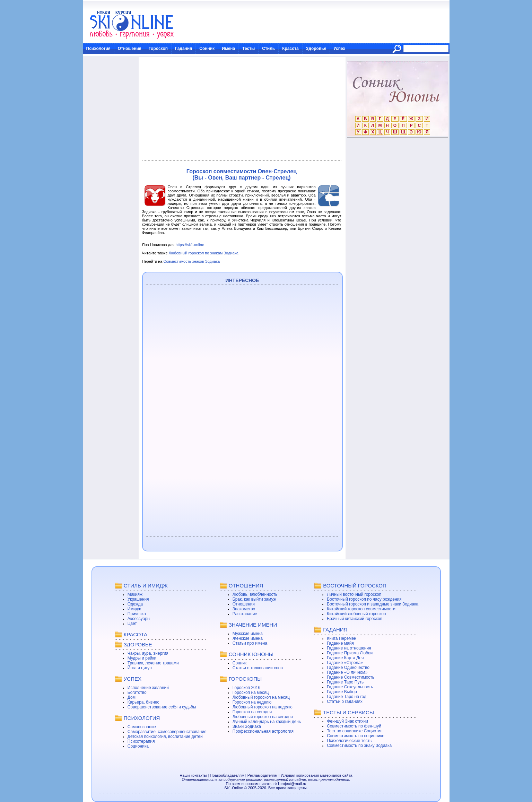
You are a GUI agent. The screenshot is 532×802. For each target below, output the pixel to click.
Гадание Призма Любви (350, 653)
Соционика (138, 746)
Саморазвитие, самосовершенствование (167, 732)
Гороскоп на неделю (252, 702)
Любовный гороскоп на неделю (263, 707)
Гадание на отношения (349, 648)
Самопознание (142, 727)
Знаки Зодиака (247, 726)
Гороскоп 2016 (246, 688)
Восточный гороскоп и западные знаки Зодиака (373, 604)
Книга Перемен (342, 638)
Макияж (135, 594)
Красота (290, 49)
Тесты (248, 49)
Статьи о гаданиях (345, 701)
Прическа (137, 614)
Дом (132, 697)
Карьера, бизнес (143, 702)
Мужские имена (248, 634)
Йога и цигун (140, 668)
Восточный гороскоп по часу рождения (364, 599)
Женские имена (248, 638)
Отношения (130, 49)
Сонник (207, 49)
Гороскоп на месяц (251, 692)
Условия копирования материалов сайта (317, 775)
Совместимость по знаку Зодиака (359, 746)
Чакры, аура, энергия (148, 653)
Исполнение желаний (148, 688)
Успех (339, 49)
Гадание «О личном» (347, 672)
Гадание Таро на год (347, 697)
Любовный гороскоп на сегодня (263, 717)
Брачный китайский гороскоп (355, 619)
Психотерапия (141, 741)
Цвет (132, 624)
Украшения (138, 599)
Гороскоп (158, 49)
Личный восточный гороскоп (354, 594)
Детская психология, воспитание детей (165, 736)
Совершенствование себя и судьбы (162, 707)
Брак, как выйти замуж (254, 599)
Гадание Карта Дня (345, 658)
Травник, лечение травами (153, 663)
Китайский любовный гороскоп (356, 614)
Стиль (268, 49)
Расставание (245, 614)
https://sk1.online (190, 245)
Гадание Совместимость (351, 677)
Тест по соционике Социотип (355, 731)
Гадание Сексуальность (350, 687)
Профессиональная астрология (263, 731)
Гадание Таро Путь (345, 682)
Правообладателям (227, 775)
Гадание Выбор (342, 692)
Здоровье (316, 49)
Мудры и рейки (142, 658)
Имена (228, 49)
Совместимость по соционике (356, 736)
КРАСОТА (136, 634)
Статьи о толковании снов (258, 668)
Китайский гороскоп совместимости (361, 609)
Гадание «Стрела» (345, 663)
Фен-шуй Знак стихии (347, 721)
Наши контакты (193, 775)
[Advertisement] (242, 109)
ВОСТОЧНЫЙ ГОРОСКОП (355, 586)
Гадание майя (340, 643)
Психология (98, 49)
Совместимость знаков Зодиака (191, 261)
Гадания (184, 49)
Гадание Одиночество (348, 668)
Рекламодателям (263, 775)
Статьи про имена (250, 643)
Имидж (134, 609)
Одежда (135, 604)
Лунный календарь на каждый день (267, 722)
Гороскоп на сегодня (252, 712)
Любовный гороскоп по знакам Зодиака (204, 253)
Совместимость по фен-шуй (354, 726)
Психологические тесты (350, 741)
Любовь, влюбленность (255, 594)
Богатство (137, 692)
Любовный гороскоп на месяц (261, 697)
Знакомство (244, 609)
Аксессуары (139, 619)
